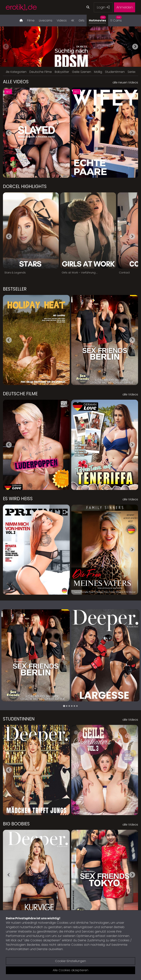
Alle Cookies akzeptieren (70, 970)
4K (73, 20)
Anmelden (125, 7)
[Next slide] (135, 47)
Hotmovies (97, 19)
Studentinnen (115, 72)
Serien (132, 72)
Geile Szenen (82, 72)
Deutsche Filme (41, 72)
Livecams (46, 20)
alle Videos (130, 394)
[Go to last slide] (9, 133)
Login (103, 7)
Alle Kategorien (16, 72)
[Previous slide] (6, 47)
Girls (82, 20)
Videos (62, 20)
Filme (31, 20)
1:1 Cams (116, 19)
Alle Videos (16, 82)
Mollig (98, 72)
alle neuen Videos (125, 82)
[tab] (64, 706)
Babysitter (62, 72)
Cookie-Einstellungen (70, 961)
